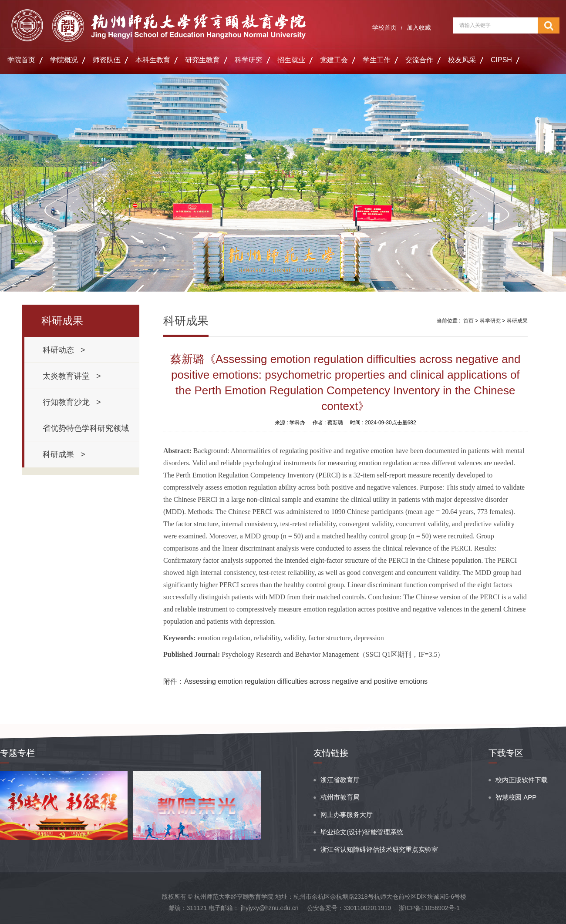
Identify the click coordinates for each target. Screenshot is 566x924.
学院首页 (21, 60)
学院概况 (64, 60)
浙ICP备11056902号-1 (429, 908)
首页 (468, 321)
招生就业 (291, 60)
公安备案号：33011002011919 (349, 908)
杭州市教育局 (340, 797)
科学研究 (249, 60)
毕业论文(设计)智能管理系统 (362, 832)
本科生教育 (153, 60)
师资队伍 (107, 60)
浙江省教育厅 (340, 780)
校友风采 (462, 60)
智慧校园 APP (516, 797)
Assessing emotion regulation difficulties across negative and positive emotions (306, 681)
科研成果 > (64, 454)
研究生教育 (202, 60)
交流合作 (419, 60)
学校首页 (384, 27)
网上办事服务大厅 (347, 815)
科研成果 (517, 321)
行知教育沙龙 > (72, 402)
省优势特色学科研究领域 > (88, 433)
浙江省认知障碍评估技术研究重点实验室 (379, 849)
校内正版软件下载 (522, 780)
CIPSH (501, 60)
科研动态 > (64, 350)
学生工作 (377, 60)
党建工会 (334, 60)
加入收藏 (419, 27)
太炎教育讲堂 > (72, 376)
